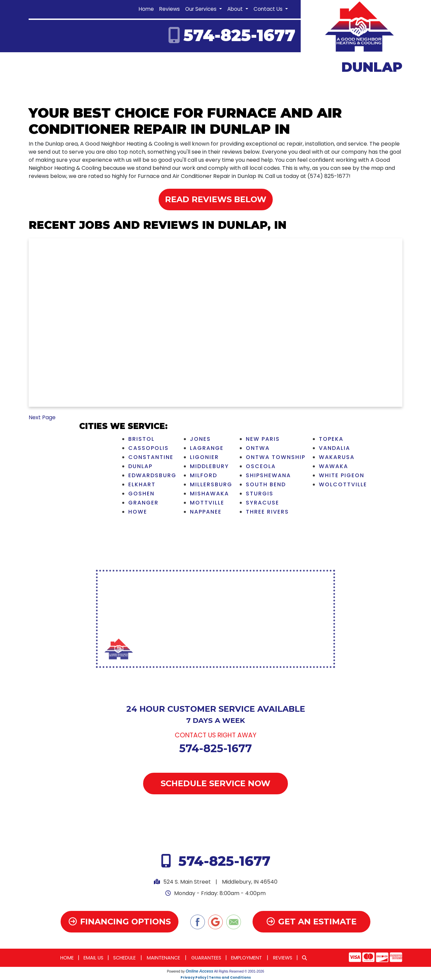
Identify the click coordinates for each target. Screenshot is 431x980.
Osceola (261, 466)
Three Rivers (267, 512)
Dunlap (140, 466)
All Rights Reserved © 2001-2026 (239, 971)
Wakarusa (337, 457)
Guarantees (206, 958)
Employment (246, 958)
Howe (138, 512)
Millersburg (211, 484)
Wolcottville (343, 484)
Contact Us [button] (269, 9)
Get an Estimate (312, 922)
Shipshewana (268, 475)
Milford (204, 475)
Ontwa (258, 448)
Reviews (170, 9)
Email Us (93, 958)
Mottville (207, 503)
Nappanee (206, 512)
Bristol (141, 439)
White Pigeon (342, 475)
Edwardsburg (152, 475)
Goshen (141, 494)
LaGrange (207, 448)
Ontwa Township (276, 457)
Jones (200, 439)
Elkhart (142, 484)
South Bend (266, 484)
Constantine (151, 457)
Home (146, 9)
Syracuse (262, 503)
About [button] (236, 9)
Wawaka (334, 466)
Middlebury (209, 466)
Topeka (331, 439)
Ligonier (204, 457)
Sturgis (260, 494)
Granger (143, 503)
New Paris (263, 439)
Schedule (124, 958)
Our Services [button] (202, 9)
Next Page (42, 417)
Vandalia (335, 448)
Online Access (199, 971)
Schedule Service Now (215, 783)
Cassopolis (148, 448)
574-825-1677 (239, 35)
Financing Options (120, 922)
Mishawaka (209, 494)
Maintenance (163, 958)
